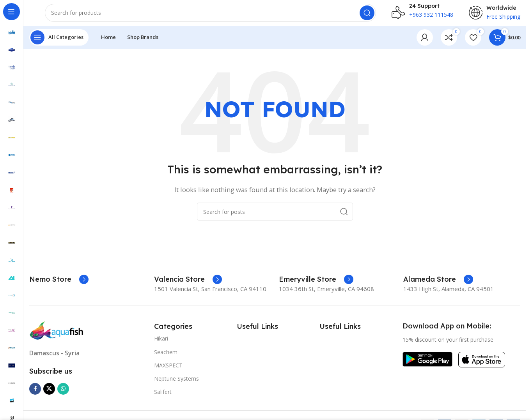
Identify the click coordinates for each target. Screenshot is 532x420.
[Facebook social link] (35, 394)
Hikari (161, 344)
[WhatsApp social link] (63, 394)
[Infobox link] (59, 285)
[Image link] (57, 335)
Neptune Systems (176, 384)
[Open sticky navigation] (59, 43)
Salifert (163, 398)
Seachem (166, 357)
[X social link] (49, 394)
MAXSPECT (168, 371)
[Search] (210, 16)
